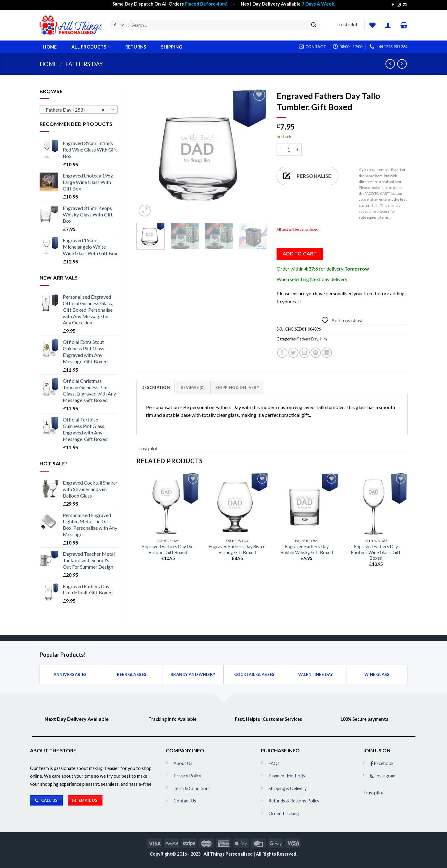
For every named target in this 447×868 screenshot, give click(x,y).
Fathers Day (84, 64)
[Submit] (314, 25)
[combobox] (79, 109)
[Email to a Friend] (305, 353)
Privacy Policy (187, 776)
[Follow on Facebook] (393, 5)
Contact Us (185, 801)
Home (50, 47)
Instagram (383, 776)
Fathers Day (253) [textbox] (75, 110)
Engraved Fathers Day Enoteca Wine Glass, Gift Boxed (376, 552)
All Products (91, 47)
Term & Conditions (192, 788)
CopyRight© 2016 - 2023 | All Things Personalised (202, 854)
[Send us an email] (405, 5)
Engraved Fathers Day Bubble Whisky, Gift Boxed (307, 549)
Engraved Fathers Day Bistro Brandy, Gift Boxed (237, 549)
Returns (136, 47)
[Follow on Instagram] (399, 5)
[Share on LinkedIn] (327, 353)
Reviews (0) (193, 387)
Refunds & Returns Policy (294, 801)
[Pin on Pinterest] (316, 353)
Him (323, 339)
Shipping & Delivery (237, 387)
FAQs (274, 763)
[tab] (156, 387)
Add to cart (300, 254)
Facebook (382, 763)
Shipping (172, 47)
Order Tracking (284, 813)
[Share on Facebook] (282, 353)
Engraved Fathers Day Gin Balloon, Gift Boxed (168, 549)
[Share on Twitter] (293, 353)
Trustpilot (347, 24)
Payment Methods (287, 776)
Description (156, 387)
